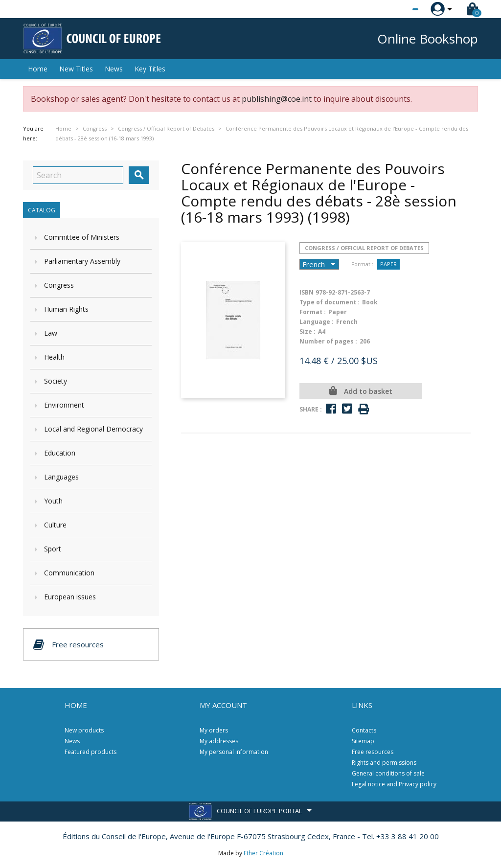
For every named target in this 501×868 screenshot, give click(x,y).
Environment (64, 405)
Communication (69, 573)
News (114, 69)
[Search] (78, 175)
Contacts (364, 730)
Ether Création (263, 853)
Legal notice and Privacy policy (394, 784)
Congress (59, 285)
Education (60, 453)
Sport (53, 549)
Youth (53, 501)
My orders (214, 730)
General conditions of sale (388, 773)
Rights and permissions (384, 763)
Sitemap (363, 741)
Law (51, 333)
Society (56, 381)
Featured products (91, 752)
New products (84, 730)
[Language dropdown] (397, 9)
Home (38, 69)
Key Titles (150, 69)
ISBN (307, 292)
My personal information (234, 752)
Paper (388, 264)
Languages (61, 477)
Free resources (373, 752)
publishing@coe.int (277, 99)
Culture (55, 525)
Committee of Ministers (82, 237)
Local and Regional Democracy (93, 429)
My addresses (219, 741)
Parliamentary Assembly (82, 261)
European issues (70, 597)
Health (54, 357)
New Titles (76, 69)
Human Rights (66, 309)
